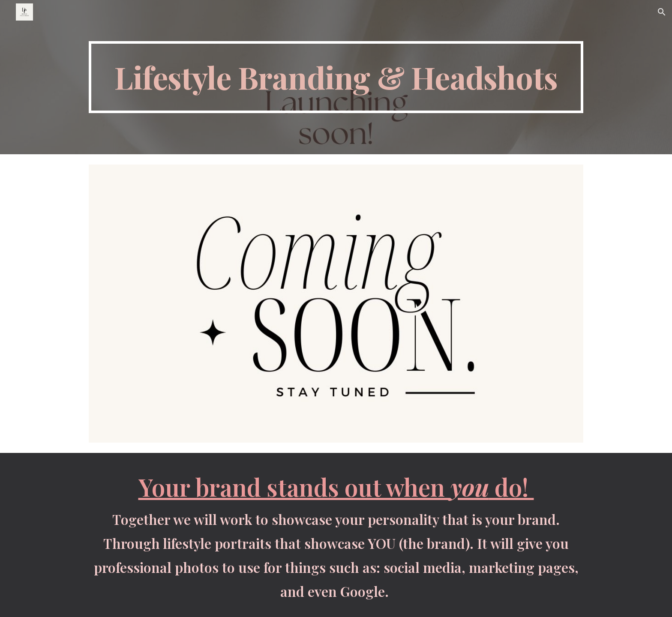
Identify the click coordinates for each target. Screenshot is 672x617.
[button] (662, 12)
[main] (336, 77)
